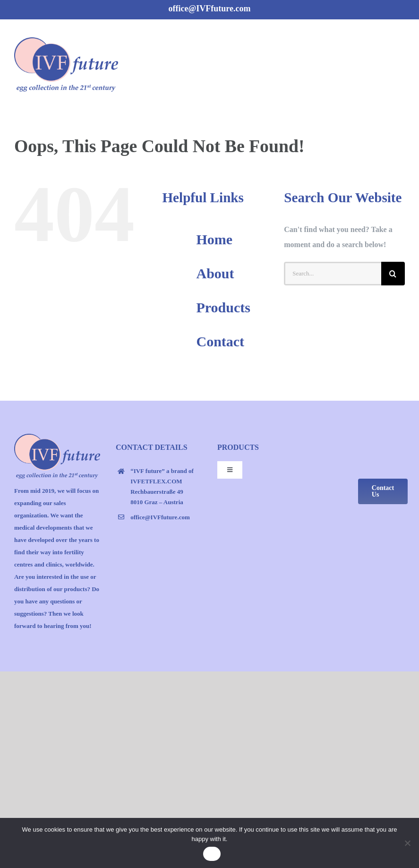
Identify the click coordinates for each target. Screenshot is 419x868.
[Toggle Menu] (399, 63)
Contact (220, 341)
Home (214, 239)
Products (223, 307)
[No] (407, 843)
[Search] (393, 274)
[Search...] (333, 274)
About (215, 273)
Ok (212, 854)
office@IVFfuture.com (210, 9)
